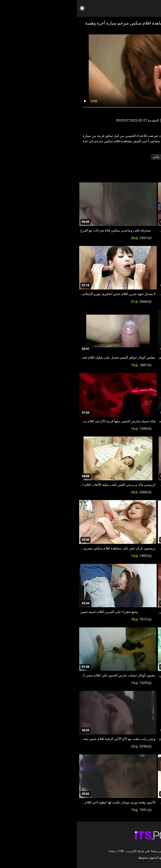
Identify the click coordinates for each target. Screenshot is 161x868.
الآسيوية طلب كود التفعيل (122, 157)
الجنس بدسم (95, 157)
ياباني (79, 157)
